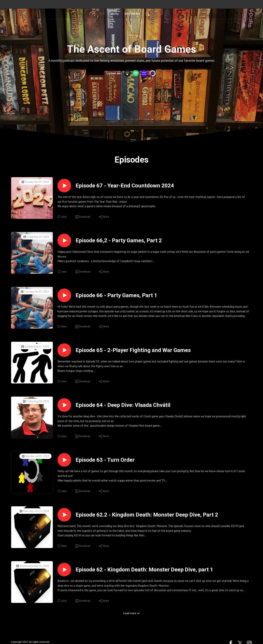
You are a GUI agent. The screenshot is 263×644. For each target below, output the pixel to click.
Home (115, 14)
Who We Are (132, 14)
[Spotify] (136, 73)
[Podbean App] (127, 73)
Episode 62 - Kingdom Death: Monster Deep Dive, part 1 (144, 569)
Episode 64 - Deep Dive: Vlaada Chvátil (123, 405)
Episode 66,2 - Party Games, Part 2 (119, 240)
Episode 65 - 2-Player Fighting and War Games (133, 350)
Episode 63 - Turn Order (105, 460)
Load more (131, 613)
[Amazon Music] (144, 73)
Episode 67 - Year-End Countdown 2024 (125, 186)
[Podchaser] (153, 73)
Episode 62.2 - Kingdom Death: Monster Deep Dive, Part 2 (147, 515)
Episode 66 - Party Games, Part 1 (116, 295)
